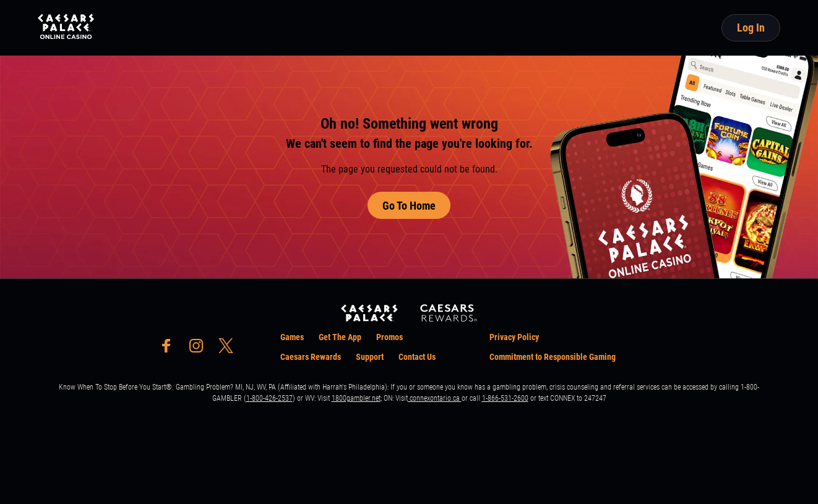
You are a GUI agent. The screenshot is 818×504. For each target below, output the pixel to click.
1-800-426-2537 (269, 398)
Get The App (340, 337)
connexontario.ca (435, 398)
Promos (390, 337)
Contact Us (417, 357)
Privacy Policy (514, 337)
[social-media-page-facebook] (170, 349)
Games (292, 337)
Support (370, 357)
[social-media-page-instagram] (200, 349)
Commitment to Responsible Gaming (553, 357)
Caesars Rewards (311, 357)
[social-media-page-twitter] (230, 349)
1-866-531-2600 (505, 398)
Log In (751, 28)
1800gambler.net (356, 398)
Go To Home (409, 206)
